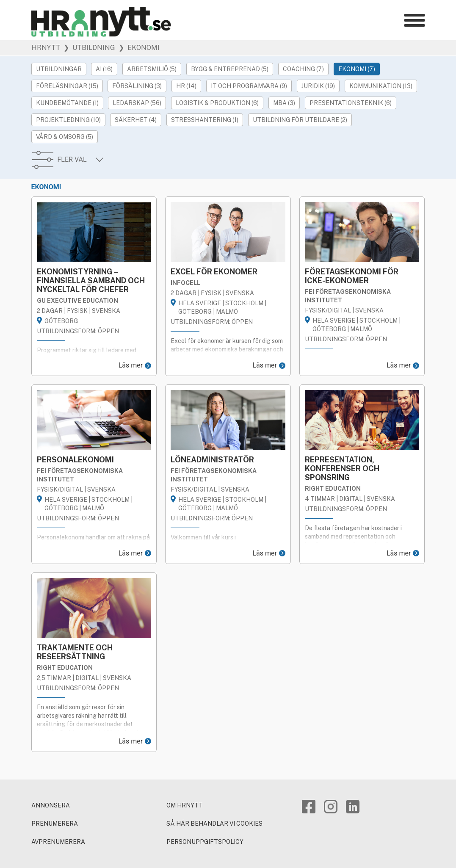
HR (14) (186, 86)
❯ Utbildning (88, 48)
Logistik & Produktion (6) (217, 103)
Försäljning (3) (137, 86)
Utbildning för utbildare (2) (300, 120)
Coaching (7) (303, 69)
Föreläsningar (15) (67, 86)
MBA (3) (284, 103)
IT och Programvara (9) (249, 86)
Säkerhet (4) (136, 120)
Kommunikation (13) (381, 86)
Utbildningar (59, 69)
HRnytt (46, 48)
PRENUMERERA (55, 824)
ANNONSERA (51, 805)
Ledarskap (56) (137, 103)
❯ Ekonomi (138, 48)
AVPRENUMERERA (58, 842)
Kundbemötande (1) (67, 103)
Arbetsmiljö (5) (152, 69)
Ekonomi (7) (357, 69)
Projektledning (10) (68, 120)
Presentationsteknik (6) (351, 103)
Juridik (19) (318, 86)
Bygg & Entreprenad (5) (230, 69)
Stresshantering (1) (205, 120)
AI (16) (104, 69)
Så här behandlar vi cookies (214, 824)
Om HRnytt (185, 805)
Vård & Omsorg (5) (65, 137)
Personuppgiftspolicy (205, 842)
